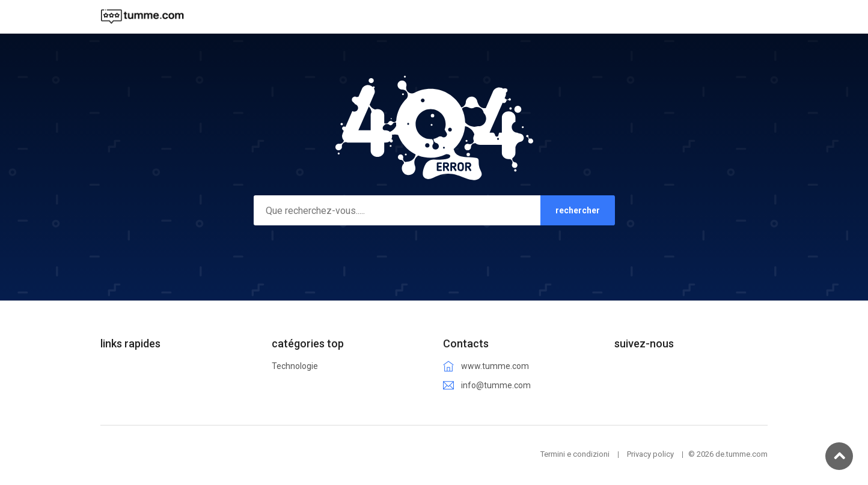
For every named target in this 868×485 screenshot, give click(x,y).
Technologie (295, 366)
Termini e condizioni (575, 454)
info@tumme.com (496, 385)
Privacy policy (650, 454)
